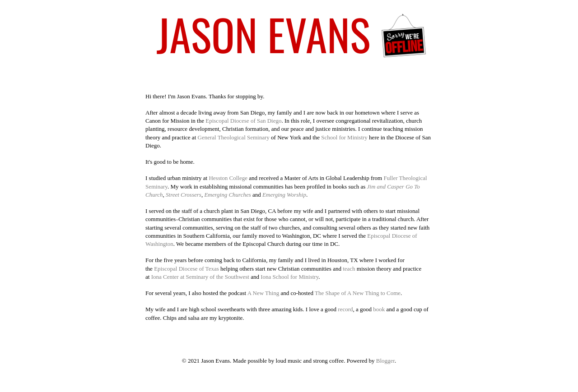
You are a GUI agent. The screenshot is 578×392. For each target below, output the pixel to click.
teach (350, 269)
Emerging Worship (284, 195)
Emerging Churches (227, 195)
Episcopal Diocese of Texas (186, 269)
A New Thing (263, 293)
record (345, 309)
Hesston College (228, 178)
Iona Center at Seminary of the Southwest (200, 277)
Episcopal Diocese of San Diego (243, 121)
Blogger (385, 361)
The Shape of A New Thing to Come (358, 293)
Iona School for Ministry (289, 277)
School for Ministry (344, 137)
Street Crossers (184, 195)
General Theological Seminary (234, 137)
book (379, 309)
